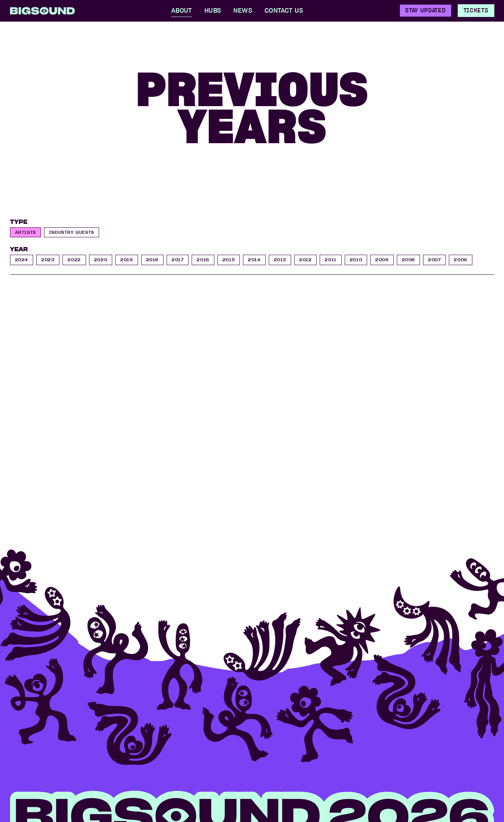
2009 (382, 260)
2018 (152, 260)
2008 (408, 260)
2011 (330, 260)
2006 (460, 260)
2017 (178, 260)
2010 (356, 260)
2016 (203, 260)
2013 (280, 260)
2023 (48, 260)
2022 (74, 260)
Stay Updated (425, 10)
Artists (25, 232)
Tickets (476, 10)
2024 (22, 260)
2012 (305, 260)
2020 (101, 260)
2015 (229, 260)
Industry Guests (72, 232)
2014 (254, 260)
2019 (126, 260)
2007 (434, 260)
